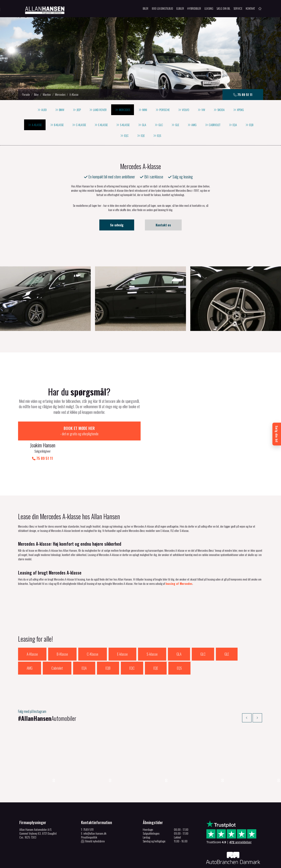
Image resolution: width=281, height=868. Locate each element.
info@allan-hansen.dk (95, 814)
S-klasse (152, 634)
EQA (84, 648)
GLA (179, 634)
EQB (108, 648)
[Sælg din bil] (277, 434)
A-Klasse (32, 634)
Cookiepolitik (75, 864)
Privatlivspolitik (89, 818)
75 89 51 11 (116, 439)
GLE (227, 634)
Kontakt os (163, 225)
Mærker (47, 94)
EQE (156, 648)
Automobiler (49, 698)
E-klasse (122, 634)
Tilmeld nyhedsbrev (93, 822)
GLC (203, 634)
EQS (179, 648)
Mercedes (60, 94)
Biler (36, 94)
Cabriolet (57, 648)
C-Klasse (93, 634)
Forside (26, 94)
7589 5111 (88, 810)
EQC (132, 648)
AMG (30, 648)
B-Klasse (62, 634)
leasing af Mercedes (179, 563)
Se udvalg (117, 225)
